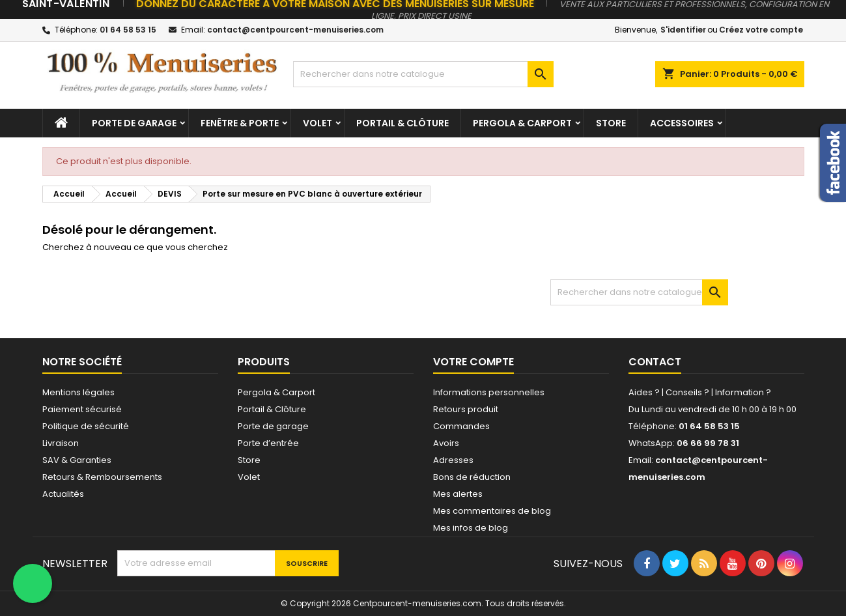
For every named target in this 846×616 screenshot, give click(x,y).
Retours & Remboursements (102, 477)
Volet (317, 123)
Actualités (63, 494)
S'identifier (683, 30)
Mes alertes (458, 494)
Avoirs (446, 443)
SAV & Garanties (77, 460)
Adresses (453, 460)
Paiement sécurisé (82, 409)
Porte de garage (134, 123)
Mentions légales (78, 392)
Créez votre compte (761, 30)
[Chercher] (423, 74)
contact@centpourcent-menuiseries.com (295, 30)
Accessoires (682, 123)
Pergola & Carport (522, 123)
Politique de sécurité (86, 426)
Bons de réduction (472, 477)
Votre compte (473, 362)
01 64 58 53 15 (128, 30)
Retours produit (466, 409)
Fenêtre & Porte (240, 123)
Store (611, 123)
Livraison (61, 443)
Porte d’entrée (268, 443)
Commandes (461, 426)
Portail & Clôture (402, 123)
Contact (655, 362)
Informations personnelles (489, 392)
